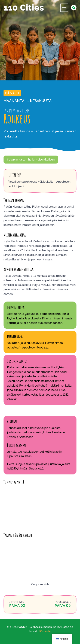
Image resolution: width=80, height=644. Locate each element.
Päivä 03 (17, 606)
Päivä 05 (63, 606)
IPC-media (44, 631)
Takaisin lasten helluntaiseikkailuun (31, 160)
